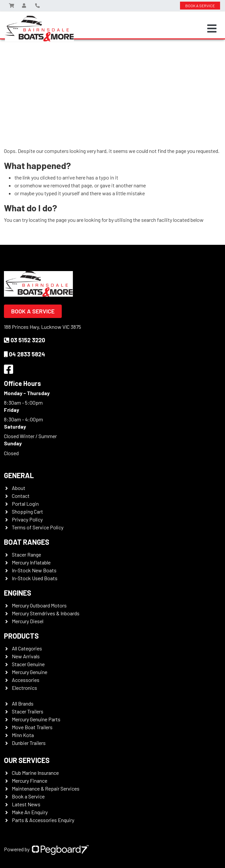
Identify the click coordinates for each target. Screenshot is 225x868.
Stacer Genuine (28, 664)
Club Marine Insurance (35, 773)
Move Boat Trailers (32, 727)
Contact (21, 496)
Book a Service (33, 311)
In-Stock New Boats (34, 570)
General (19, 475)
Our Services (27, 760)
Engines (18, 593)
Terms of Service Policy (38, 527)
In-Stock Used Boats (35, 578)
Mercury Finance (30, 781)
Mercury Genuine (30, 672)
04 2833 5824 (24, 354)
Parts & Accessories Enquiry (43, 820)
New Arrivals (26, 656)
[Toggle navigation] (212, 29)
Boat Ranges (27, 542)
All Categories (27, 648)
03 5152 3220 (24, 340)
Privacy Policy (27, 519)
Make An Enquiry (30, 812)
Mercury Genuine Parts (36, 719)
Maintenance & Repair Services (46, 788)
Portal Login (25, 504)
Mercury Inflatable (31, 562)
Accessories (26, 680)
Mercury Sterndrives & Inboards (46, 613)
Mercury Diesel (28, 621)
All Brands (23, 703)
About (19, 488)
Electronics (24, 688)
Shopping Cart (27, 511)
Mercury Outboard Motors (39, 605)
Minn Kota (23, 735)
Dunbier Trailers (29, 743)
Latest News (26, 804)
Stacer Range (26, 554)
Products (21, 636)
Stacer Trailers (28, 711)
